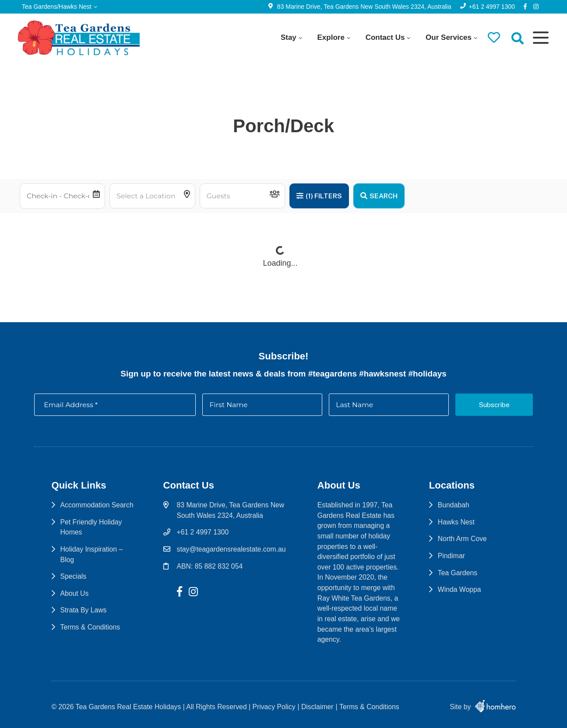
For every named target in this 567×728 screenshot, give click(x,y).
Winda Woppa (460, 589)
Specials (74, 576)
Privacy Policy (274, 707)
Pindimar (451, 556)
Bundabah (454, 505)
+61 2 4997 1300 (492, 7)
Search (379, 196)
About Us (75, 593)
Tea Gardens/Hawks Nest (57, 7)
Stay (289, 37)
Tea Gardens (458, 573)
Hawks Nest (456, 522)
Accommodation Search (97, 505)
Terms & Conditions (90, 627)
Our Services (449, 37)
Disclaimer (317, 707)
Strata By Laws (84, 610)
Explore (331, 37)
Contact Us (385, 37)
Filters (319, 196)
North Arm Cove (462, 539)
